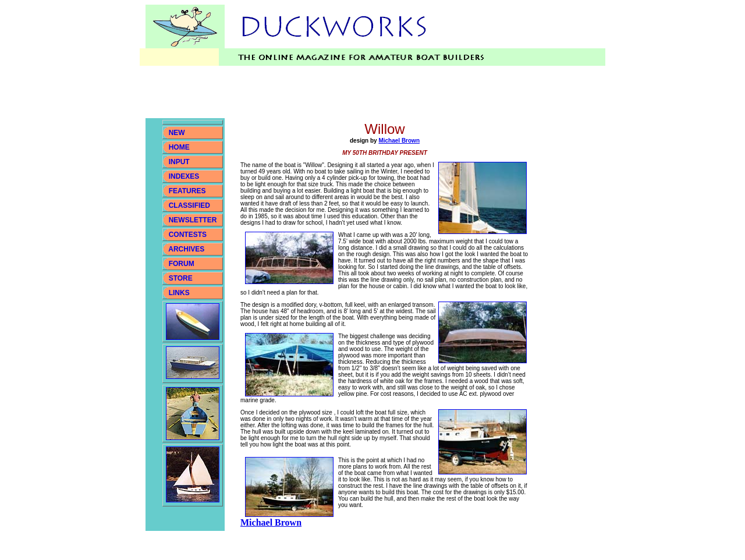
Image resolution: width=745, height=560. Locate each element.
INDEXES (184, 176)
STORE (181, 278)
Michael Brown (399, 141)
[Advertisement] (357, 92)
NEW (177, 133)
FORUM (182, 264)
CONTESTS (188, 235)
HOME (179, 147)
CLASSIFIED (189, 205)
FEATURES (187, 191)
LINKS (178, 293)
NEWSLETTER (193, 220)
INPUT (179, 162)
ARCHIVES (186, 249)
